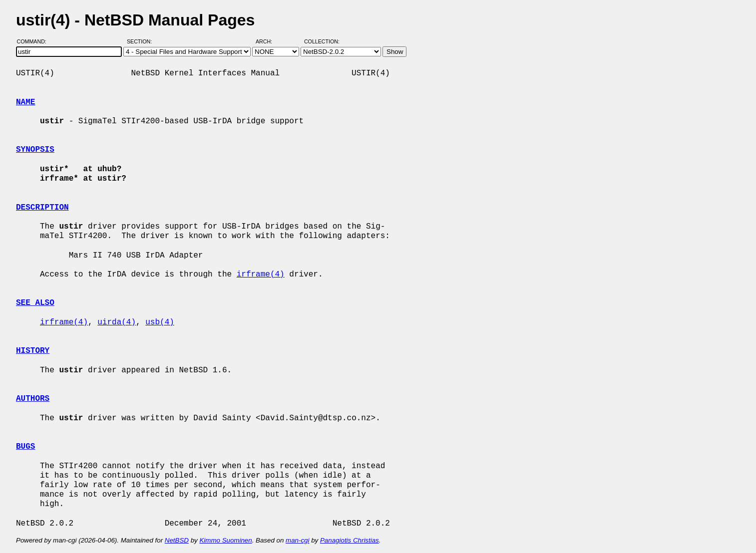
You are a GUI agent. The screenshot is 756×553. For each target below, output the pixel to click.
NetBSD (177, 540)
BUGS (25, 447)
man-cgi (297, 540)
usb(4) (160, 322)
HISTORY (33, 351)
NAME (25, 102)
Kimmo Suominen (225, 540)
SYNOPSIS (35, 150)
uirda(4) (117, 322)
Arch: (268, 41)
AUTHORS (33, 399)
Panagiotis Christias (350, 540)
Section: (142, 41)
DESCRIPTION (42, 208)
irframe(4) (261, 275)
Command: (35, 41)
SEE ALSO (35, 303)
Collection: (322, 41)
